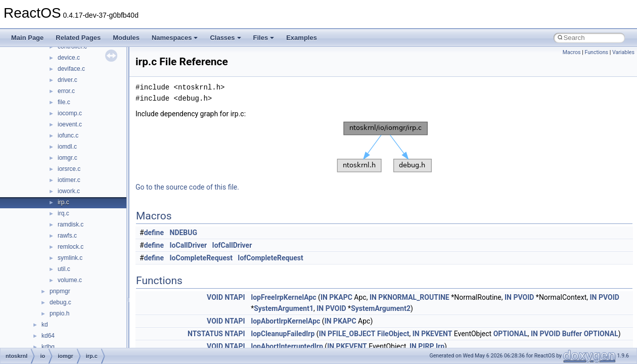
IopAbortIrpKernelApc (285, 321)
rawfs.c (67, 236)
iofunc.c (68, 135)
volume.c (70, 280)
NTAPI (235, 297)
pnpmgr (60, 291)
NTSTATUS (205, 334)
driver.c (67, 80)
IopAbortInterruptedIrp (287, 346)
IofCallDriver (232, 245)
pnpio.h (59, 313)
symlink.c (70, 258)
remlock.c (71, 247)
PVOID (524, 297)
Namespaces (175, 38)
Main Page (27, 38)
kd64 (48, 336)
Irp (440, 346)
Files (264, 38)
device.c (69, 58)
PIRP (426, 346)
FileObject (393, 334)
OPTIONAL (511, 334)
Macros (572, 52)
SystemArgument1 (284, 308)
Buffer (572, 334)
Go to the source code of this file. (187, 187)
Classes (225, 38)
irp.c (63, 202)
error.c (66, 91)
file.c (64, 102)
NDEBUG (184, 233)
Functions (596, 52)
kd (45, 325)
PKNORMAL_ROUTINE (414, 297)
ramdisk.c (71, 224)
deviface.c (71, 69)
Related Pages (78, 38)
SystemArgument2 (381, 308)
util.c (64, 269)
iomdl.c (67, 147)
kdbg (48, 347)
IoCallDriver (189, 245)
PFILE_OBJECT (351, 334)
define (154, 233)
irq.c (63, 213)
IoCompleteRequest (201, 258)
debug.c (60, 302)
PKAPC (341, 297)
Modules (126, 38)
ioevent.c (70, 124)
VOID (215, 297)
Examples (302, 38)
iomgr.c (67, 158)
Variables (623, 52)
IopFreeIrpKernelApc (283, 297)
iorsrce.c (69, 169)
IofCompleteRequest (270, 258)
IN (324, 297)
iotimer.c (69, 180)
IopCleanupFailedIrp (283, 334)
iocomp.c (70, 113)
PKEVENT (437, 334)
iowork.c (69, 191)
